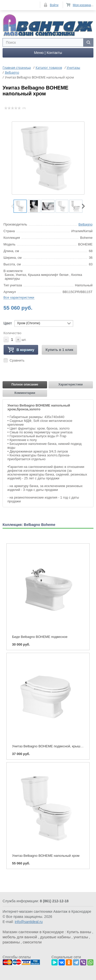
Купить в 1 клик (60, 350)
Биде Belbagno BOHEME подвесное (40, 637)
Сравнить (17, 360)
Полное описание (25, 385)
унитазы (81, 937)
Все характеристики (19, 297)
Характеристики (71, 385)
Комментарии (25, 393)
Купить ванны (79, 932)
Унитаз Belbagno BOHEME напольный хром (46, 856)
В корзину (21, 350)
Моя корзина (82, 5)
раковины (11, 942)
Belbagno (86, 224)
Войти (54, 5)
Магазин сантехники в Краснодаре (33, 932)
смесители (32, 942)
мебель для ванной (20, 937)
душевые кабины (55, 937)
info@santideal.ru (29, 922)
